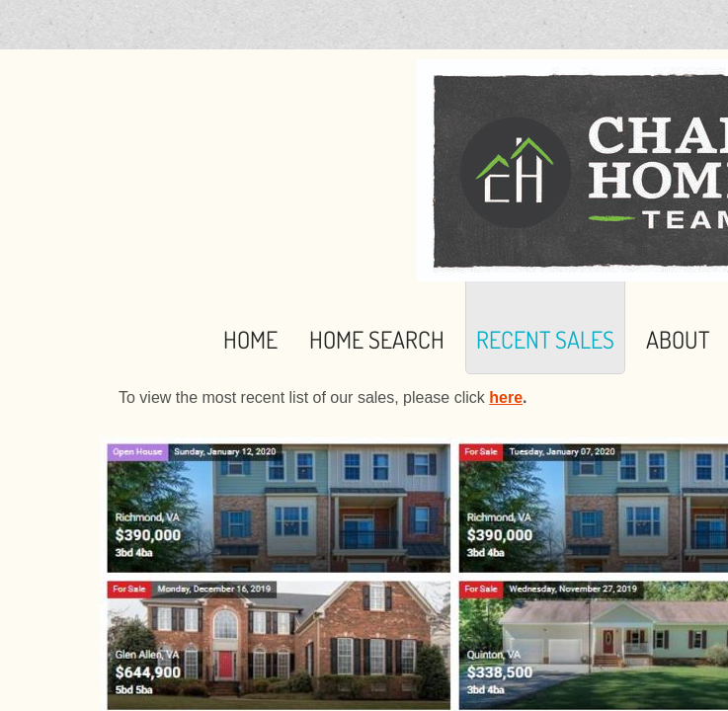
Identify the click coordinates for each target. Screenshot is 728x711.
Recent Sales (545, 339)
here (506, 397)
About (678, 339)
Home (250, 339)
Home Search (377, 339)
